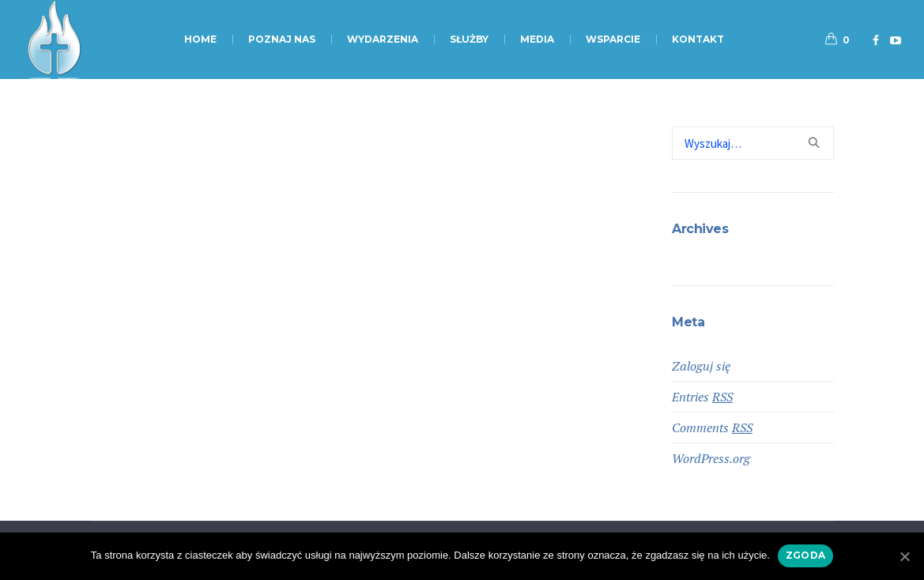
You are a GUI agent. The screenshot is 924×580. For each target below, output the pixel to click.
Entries (702, 397)
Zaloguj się (701, 366)
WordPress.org (711, 458)
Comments (712, 427)
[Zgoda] (904, 556)
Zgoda (805, 555)
